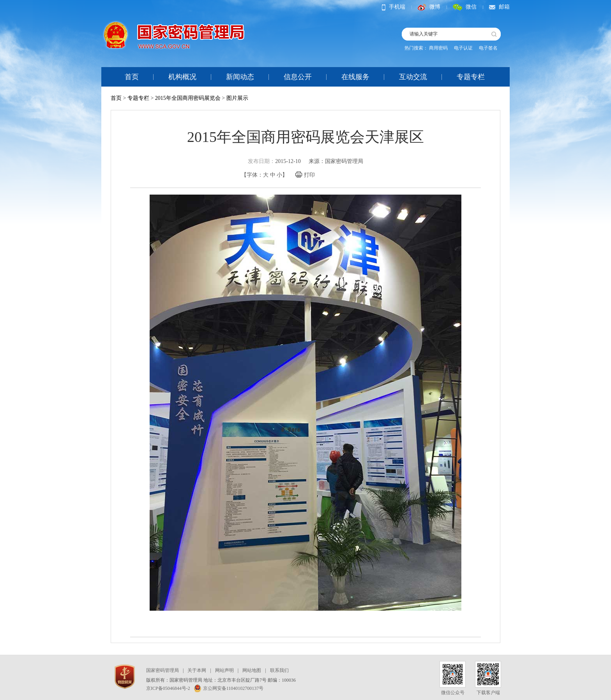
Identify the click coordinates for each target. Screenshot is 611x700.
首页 (132, 77)
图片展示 (237, 98)
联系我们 (279, 670)
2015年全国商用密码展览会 (188, 98)
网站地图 (252, 670)
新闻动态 (240, 77)
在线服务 (355, 77)
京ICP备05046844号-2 (168, 688)
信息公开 (298, 77)
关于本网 (197, 670)
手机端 (394, 7)
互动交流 (413, 77)
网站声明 (224, 670)
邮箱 (499, 7)
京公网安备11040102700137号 (229, 688)
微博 (429, 7)
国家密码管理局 (162, 670)
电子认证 (463, 48)
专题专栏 (471, 77)
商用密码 (438, 48)
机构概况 (182, 77)
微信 (465, 7)
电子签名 (488, 48)
